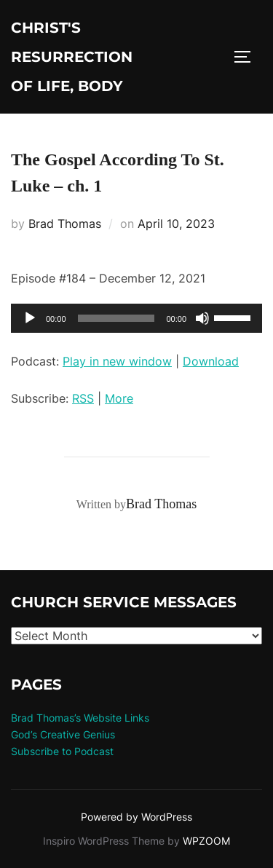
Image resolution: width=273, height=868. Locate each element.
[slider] (116, 318)
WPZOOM (206, 841)
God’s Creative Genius (63, 734)
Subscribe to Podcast (62, 751)
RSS (83, 398)
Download (211, 361)
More (119, 398)
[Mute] (202, 318)
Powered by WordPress (136, 817)
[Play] (30, 318)
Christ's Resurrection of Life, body (72, 57)
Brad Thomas (65, 224)
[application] (136, 318)
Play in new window (117, 361)
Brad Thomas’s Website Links (80, 718)
